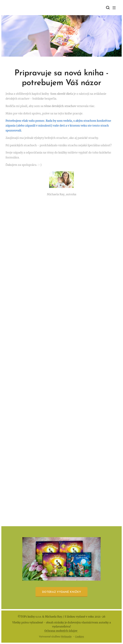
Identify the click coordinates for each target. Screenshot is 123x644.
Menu (114, 8)
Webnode (66, 637)
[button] (107, 8)
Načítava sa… (62, 357)
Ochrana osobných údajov (61, 631)
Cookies (80, 637)
